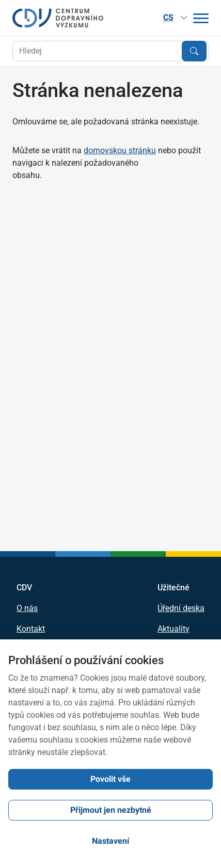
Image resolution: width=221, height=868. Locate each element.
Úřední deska (181, 608)
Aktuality (173, 629)
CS (176, 17)
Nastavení (110, 841)
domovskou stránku (120, 150)
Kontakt (31, 629)
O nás (27, 608)
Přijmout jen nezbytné (111, 810)
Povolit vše (110, 779)
